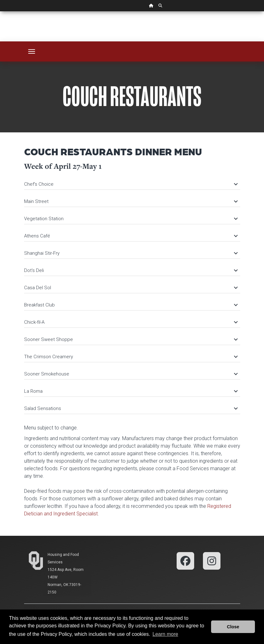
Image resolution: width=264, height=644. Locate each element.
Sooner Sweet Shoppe (131, 339)
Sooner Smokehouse (131, 374)
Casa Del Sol (131, 288)
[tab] (132, 181)
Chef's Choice (131, 184)
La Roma (131, 391)
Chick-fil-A (131, 322)
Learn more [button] (165, 634)
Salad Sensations (131, 408)
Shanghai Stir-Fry (131, 253)
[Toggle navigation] (32, 51)
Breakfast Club (131, 305)
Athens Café (131, 236)
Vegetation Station (131, 219)
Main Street (131, 201)
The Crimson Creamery (131, 357)
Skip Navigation (0, 11)
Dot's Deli (131, 270)
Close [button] (233, 627)
